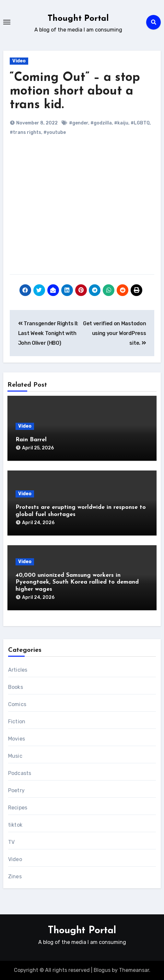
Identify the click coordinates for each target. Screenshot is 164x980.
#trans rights (25, 132)
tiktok (15, 825)
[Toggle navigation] (7, 22)
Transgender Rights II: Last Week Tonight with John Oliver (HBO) (48, 333)
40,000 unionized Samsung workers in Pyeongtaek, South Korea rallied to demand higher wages (77, 582)
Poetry (16, 790)
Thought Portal (78, 19)
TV (11, 842)
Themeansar (134, 970)
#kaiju (121, 123)
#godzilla (101, 123)
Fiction (17, 722)
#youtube (55, 132)
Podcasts (20, 773)
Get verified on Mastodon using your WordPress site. (114, 333)
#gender (79, 123)
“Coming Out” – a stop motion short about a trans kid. (75, 91)
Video (19, 61)
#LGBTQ (140, 123)
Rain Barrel (31, 440)
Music (15, 756)
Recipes (18, 808)
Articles (18, 670)
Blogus (102, 970)
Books (16, 687)
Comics (17, 704)
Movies (17, 739)
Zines (15, 877)
